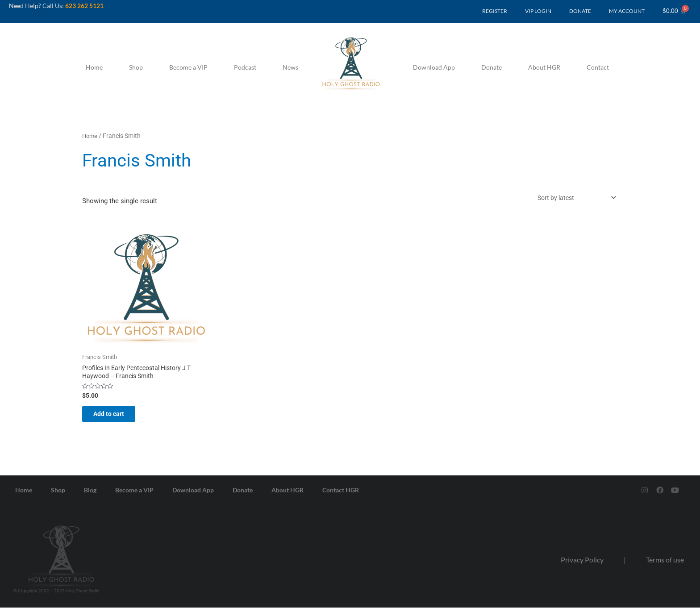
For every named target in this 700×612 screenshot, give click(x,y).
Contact (598, 67)
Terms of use (665, 564)
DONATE (580, 11)
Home (94, 67)
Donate (492, 67)
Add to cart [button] (117, 417)
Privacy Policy (582, 564)
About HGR (544, 67)
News (290, 67)
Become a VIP (188, 67)
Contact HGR (341, 494)
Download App (434, 67)
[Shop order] (571, 198)
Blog (90, 494)
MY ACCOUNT (627, 11)
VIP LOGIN (538, 11)
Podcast (245, 67)
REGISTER (495, 11)
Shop (136, 67)
